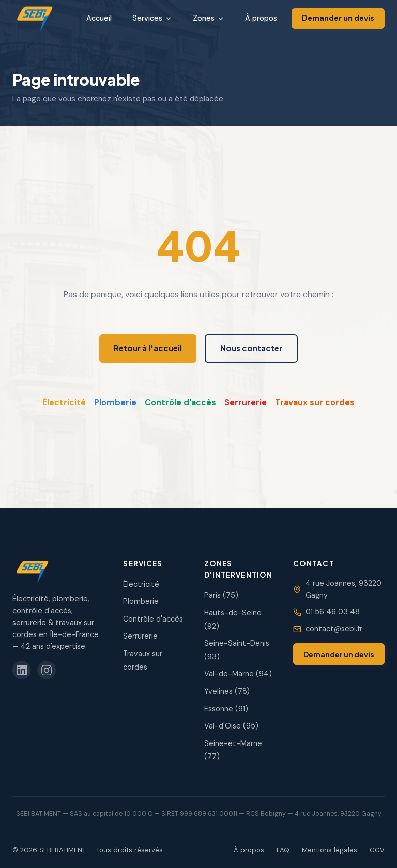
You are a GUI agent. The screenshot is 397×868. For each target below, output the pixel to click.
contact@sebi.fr (334, 629)
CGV (377, 850)
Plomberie (115, 402)
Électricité (64, 402)
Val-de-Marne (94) (238, 674)
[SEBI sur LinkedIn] (22, 670)
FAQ (283, 850)
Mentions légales (330, 850)
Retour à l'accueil (148, 348)
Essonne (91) (226, 709)
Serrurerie (246, 402)
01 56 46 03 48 (333, 612)
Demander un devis (338, 18)
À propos (261, 18)
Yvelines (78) (227, 691)
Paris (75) (221, 595)
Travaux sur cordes (315, 402)
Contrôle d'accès (180, 402)
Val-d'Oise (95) (231, 726)
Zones (209, 18)
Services (152, 18)
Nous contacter (251, 348)
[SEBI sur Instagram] (47, 670)
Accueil (99, 18)
